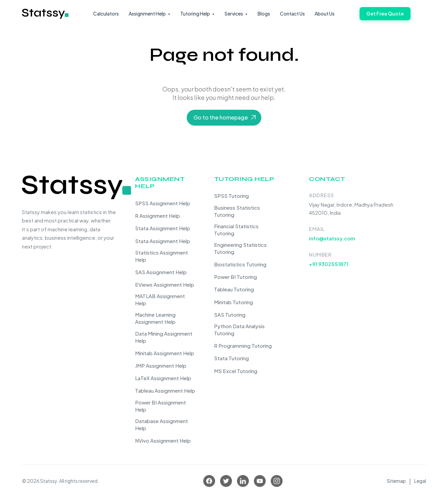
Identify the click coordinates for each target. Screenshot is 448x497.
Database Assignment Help (162, 424)
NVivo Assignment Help (163, 440)
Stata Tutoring (231, 358)
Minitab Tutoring (233, 302)
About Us (325, 14)
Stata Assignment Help (163, 228)
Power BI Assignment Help (161, 406)
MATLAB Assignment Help (160, 299)
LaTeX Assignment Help (163, 378)
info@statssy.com (332, 238)
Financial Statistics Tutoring (236, 230)
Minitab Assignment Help (165, 353)
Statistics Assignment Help (162, 256)
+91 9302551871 (329, 264)
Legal (420, 481)
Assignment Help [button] (147, 14)
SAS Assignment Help (161, 272)
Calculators (106, 14)
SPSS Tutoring (231, 196)
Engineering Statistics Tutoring (240, 248)
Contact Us (292, 14)
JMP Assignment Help (161, 365)
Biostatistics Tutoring (240, 264)
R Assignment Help (157, 216)
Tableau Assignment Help (165, 390)
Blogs (264, 14)
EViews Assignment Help (165, 284)
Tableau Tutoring (234, 289)
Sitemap (396, 481)
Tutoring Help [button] (195, 14)
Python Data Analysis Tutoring (239, 330)
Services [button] (234, 14)
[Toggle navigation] (422, 16)
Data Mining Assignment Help (164, 337)
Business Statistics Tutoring (237, 211)
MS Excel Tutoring (236, 371)
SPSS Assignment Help (163, 203)
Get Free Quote (385, 14)
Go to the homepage (221, 117)
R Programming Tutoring (243, 346)
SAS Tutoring (230, 315)
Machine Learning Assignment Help (155, 318)
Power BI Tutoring (235, 277)
